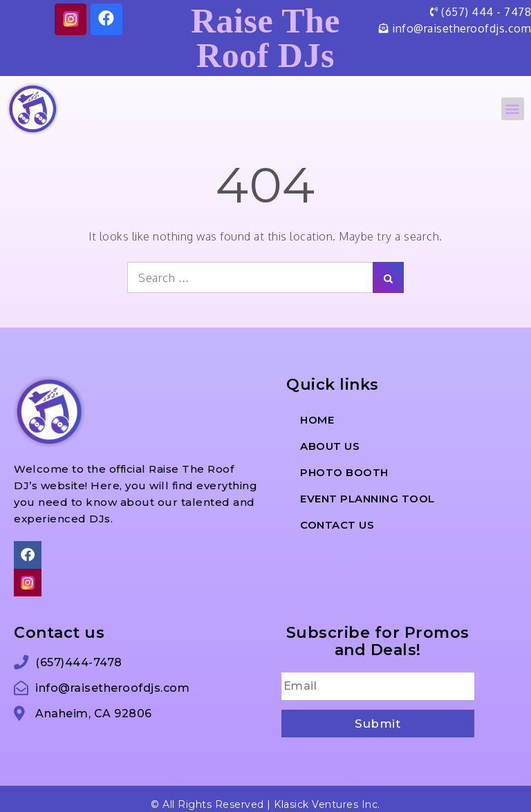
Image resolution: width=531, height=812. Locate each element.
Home (317, 420)
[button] (513, 109)
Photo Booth (344, 472)
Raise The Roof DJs (265, 38)
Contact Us (337, 525)
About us (330, 446)
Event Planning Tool (367, 499)
